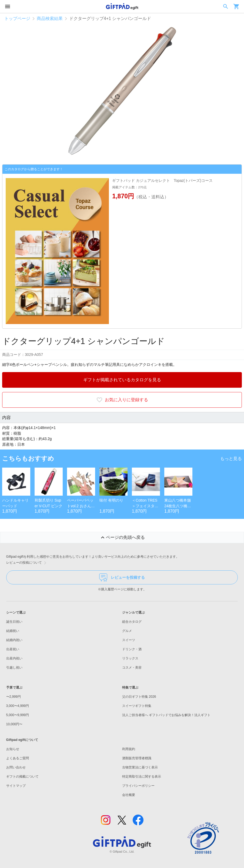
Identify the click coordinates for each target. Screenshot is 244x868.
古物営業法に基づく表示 (140, 767)
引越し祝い (14, 668)
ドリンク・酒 (132, 649)
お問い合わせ (16, 767)
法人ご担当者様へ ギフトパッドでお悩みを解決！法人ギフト (166, 715)
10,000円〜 (14, 724)
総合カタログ (132, 622)
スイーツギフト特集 (137, 706)
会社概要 (129, 795)
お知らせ (13, 749)
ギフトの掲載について (22, 777)
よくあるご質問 (18, 758)
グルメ (127, 631)
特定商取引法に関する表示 (142, 777)
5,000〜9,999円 (18, 715)
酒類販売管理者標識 (137, 758)
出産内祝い (14, 658)
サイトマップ (16, 786)
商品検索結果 (50, 18)
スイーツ (129, 640)
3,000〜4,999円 (18, 706)
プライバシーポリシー (138, 786)
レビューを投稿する (122, 577)
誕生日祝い (14, 622)
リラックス (130, 658)
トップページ (17, 18)
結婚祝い (13, 631)
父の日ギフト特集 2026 (139, 697)
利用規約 (129, 749)
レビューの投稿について (27, 563)
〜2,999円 (14, 697)
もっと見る (231, 459)
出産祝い (13, 649)
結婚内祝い (14, 640)
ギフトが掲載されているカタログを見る (122, 380)
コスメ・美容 (132, 668)
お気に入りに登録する (122, 400)
